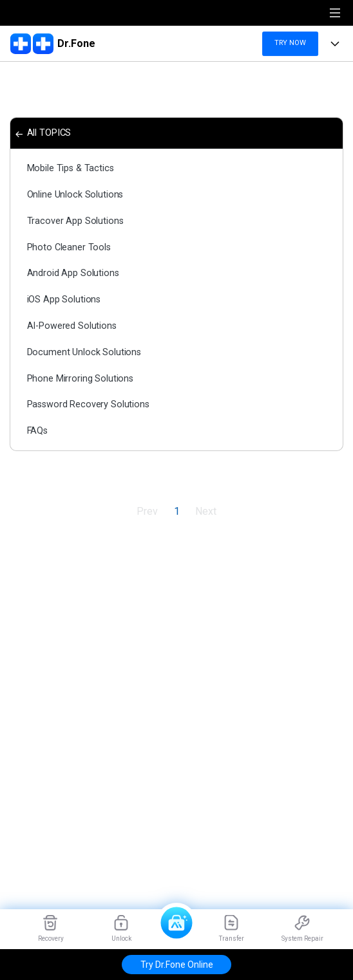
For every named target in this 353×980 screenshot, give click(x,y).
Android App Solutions (73, 273)
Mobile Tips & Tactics (71, 168)
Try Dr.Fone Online (177, 965)
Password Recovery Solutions (88, 404)
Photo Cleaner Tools (69, 247)
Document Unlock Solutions (84, 352)
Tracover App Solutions (75, 221)
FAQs (37, 431)
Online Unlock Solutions (75, 195)
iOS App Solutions (64, 300)
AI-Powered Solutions (72, 326)
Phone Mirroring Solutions (80, 379)
